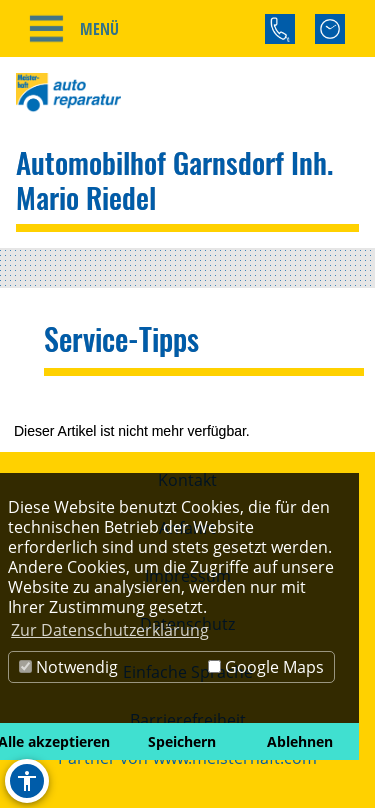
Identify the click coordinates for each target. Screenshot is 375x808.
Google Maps (266, 667)
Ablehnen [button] (300, 741)
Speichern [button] (182, 741)
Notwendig (68, 667)
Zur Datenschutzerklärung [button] (110, 630)
